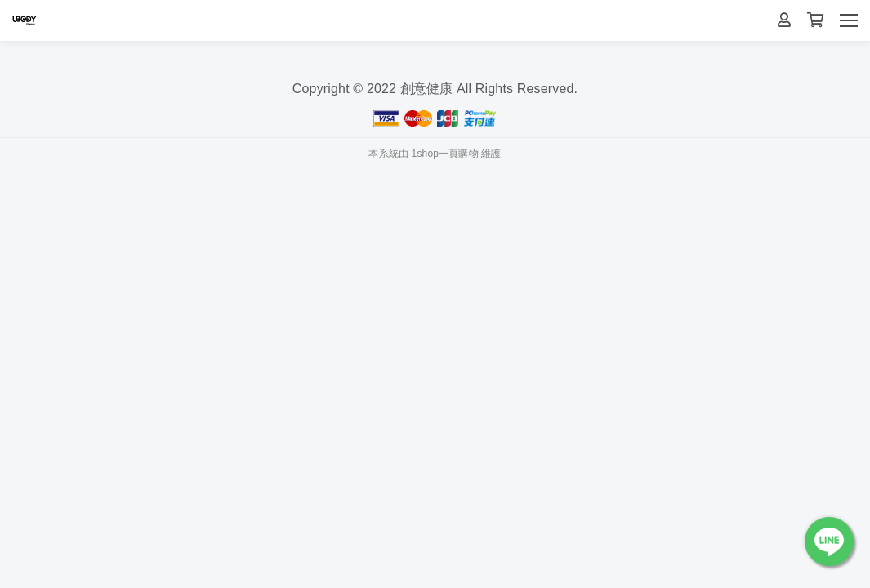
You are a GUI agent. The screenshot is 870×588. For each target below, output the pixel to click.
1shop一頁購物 (445, 154)
